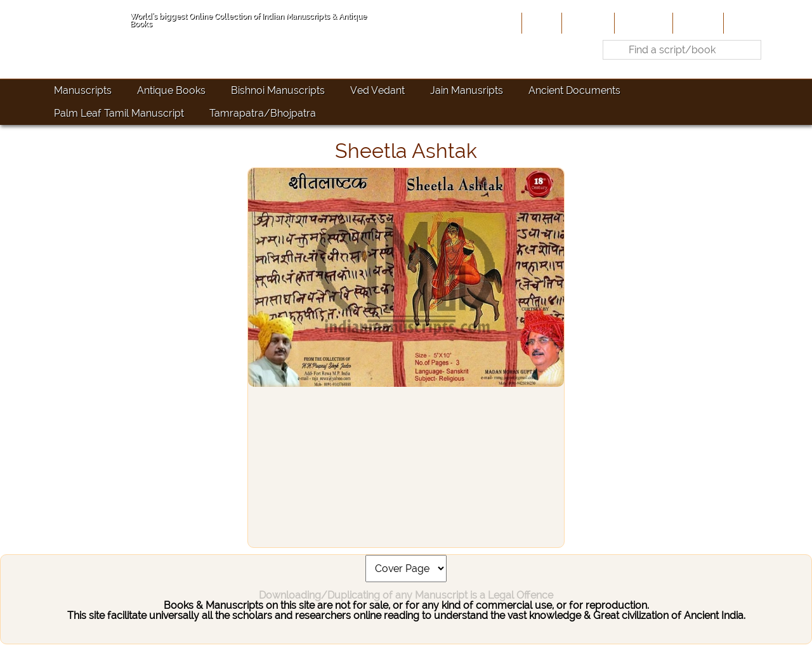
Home (540, 23)
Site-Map (697, 23)
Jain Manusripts (467, 90)
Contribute (642, 23)
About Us (587, 23)
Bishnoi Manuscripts (278, 90)
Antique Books (171, 90)
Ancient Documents (574, 90)
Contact (746, 23)
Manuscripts (83, 90)
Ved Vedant (377, 90)
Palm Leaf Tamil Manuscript (119, 113)
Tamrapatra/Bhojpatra (263, 113)
